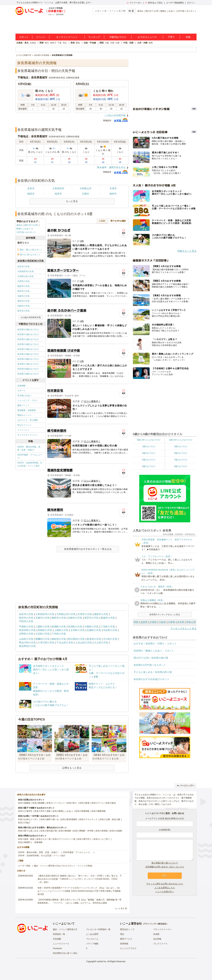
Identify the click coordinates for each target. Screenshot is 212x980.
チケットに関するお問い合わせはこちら (165, 884)
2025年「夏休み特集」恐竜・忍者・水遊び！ (29, 448)
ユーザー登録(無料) (175, 3)
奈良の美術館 (102, 831)
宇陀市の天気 (26, 621)
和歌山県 (191, 622)
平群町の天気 (26, 627)
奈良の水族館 (116, 831)
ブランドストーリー (162, 929)
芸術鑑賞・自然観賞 (27, 410)
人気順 (102, 221)
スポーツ (21, 391)
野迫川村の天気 (27, 643)
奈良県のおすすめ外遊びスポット (151, 679)
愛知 (78, 43)
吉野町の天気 (26, 634)
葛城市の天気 (108, 618)
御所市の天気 (23, 301)
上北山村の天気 (83, 643)
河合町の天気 (110, 630)
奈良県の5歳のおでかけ (28, 354)
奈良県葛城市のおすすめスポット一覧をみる (88, 549)
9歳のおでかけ (181, 466)
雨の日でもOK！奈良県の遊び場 (151, 658)
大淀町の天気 (43, 634)
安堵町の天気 (75, 627)
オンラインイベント (67, 37)
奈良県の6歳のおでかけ (28, 359)
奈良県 (181, 622)
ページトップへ (186, 786)
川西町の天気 (91, 627)
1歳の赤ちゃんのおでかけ (181, 440)
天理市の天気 (23, 281)
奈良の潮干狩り (84, 839)
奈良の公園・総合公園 (110, 819)
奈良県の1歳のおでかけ (28, 334)
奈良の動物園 (38, 803)
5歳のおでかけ (181, 453)
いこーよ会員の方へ (165, 892)
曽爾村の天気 (43, 639)
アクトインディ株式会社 (155, 924)
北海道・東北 (22, 43)
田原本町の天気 (27, 630)
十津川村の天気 (46, 643)
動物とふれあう (168, 11)
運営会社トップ (127, 929)
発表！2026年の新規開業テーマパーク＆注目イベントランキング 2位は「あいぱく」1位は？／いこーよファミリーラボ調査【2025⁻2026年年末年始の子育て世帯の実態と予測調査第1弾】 (79, 891)
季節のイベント (24, 415)
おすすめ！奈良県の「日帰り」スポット (155, 644)
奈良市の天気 (23, 267)
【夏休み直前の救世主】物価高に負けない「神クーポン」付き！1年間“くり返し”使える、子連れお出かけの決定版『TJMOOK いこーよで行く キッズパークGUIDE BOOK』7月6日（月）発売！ (80, 879)
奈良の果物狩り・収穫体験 (30, 842)
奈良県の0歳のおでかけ (28, 329)
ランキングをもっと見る (183, 628)
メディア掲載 (92, 944)
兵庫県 (172, 622)
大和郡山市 (86, 188)
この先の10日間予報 (115, 115)
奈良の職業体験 (99, 811)
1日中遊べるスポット (187, 11)
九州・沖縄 (142, 43)
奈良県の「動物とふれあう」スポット (154, 651)
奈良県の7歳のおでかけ (28, 364)
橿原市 (31, 194)
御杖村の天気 (59, 639)
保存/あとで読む (154, 3)
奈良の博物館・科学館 (83, 831)
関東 (42, 43)
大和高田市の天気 (26, 271)
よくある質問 (92, 934)
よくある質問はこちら (165, 888)
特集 (188, 37)
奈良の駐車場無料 (69, 819)
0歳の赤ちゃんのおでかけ (149, 440)
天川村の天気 (110, 639)
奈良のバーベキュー (56, 803)
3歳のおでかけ (181, 446)
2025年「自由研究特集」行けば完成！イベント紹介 (30, 464)
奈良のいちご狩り (102, 839)
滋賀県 (144, 622)
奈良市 (31, 188)
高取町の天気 (45, 630)
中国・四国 (128, 43)
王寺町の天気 (78, 630)
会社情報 (157, 939)
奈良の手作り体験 (43, 811)
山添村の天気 (26, 639)
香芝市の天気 (23, 311)
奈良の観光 (111, 803)
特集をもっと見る (187, 251)
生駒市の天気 (23, 306)
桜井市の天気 (23, 291)
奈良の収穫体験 (82, 811)
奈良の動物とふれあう (63, 811)
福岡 (151, 43)
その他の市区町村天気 (31, 317)
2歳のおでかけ (149, 446)
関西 (102, 43)
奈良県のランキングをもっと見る (165, 615)
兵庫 (117, 43)
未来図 (156, 934)
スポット (24, 37)
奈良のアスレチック (88, 819)
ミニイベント (23, 430)
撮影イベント (23, 405)
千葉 (60, 43)
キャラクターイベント (28, 435)
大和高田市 (58, 188)
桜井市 (58, 194)
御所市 (113, 194)
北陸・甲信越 (90, 43)
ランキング (94, 37)
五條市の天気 (23, 296)
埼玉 (65, 43)
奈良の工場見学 (25, 811)
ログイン (191, 3)
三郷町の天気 (43, 627)
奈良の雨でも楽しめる (28, 831)
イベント (41, 37)
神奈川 (53, 43)
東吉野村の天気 (27, 646)
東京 (47, 43)
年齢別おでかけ (118, 37)
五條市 (86, 194)
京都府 (153, 622)
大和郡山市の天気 (26, 276)
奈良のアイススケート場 (64, 839)
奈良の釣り (72, 803)
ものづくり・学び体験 (28, 420)
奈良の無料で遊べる (50, 819)
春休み (140, 11)
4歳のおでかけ (149, 453)
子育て (171, 37)
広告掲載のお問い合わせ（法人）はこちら (165, 867)
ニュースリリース (61, 944)
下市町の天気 (59, 634)
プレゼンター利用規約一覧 (98, 929)
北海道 (33, 43)
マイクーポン (134, 3)
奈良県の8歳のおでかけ (28, 369)
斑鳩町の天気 (59, 627)
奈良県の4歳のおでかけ (28, 349)
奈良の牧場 (84, 803)
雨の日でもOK (152, 11)
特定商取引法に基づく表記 (65, 953)
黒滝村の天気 (94, 639)
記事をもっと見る (72, 768)
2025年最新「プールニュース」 (30, 456)
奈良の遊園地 (24, 803)
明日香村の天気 (76, 639)
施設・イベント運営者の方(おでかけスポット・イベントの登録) (63, 866)
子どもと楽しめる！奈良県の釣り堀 (153, 672)
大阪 (107, 43)
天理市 (113, 188)
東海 (73, 43)
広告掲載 (57, 939)
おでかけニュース (147, 37)
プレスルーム (92, 939)
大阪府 (162, 622)
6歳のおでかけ (149, 460)
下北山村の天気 (65, 643)
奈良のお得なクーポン (28, 819)
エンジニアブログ (128, 948)
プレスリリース (160, 944)
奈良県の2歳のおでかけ (28, 339)
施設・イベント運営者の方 (65, 929)
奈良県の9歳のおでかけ (28, 374)
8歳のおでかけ (149, 466)
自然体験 (21, 386)
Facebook (57, 948)
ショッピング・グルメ (28, 400)
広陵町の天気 (94, 630)
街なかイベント (24, 425)
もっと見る (120, 908)
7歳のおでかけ (181, 460)
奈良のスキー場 (44, 839)
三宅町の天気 (108, 627)
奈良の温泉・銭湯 (26, 839)
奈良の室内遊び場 (49, 831)
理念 (122, 934)
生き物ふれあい (24, 396)
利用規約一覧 (59, 934)
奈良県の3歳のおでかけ (28, 344)
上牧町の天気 (61, 630)
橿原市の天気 (23, 286)
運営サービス (126, 939)
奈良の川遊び (24, 823)
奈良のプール (98, 803)
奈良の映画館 (65, 831)
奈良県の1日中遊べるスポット (150, 665)
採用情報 (124, 944)
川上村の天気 (101, 643)
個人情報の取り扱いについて (165, 863)
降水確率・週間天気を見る (111, 167)
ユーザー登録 (24, 866)
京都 (112, 43)
